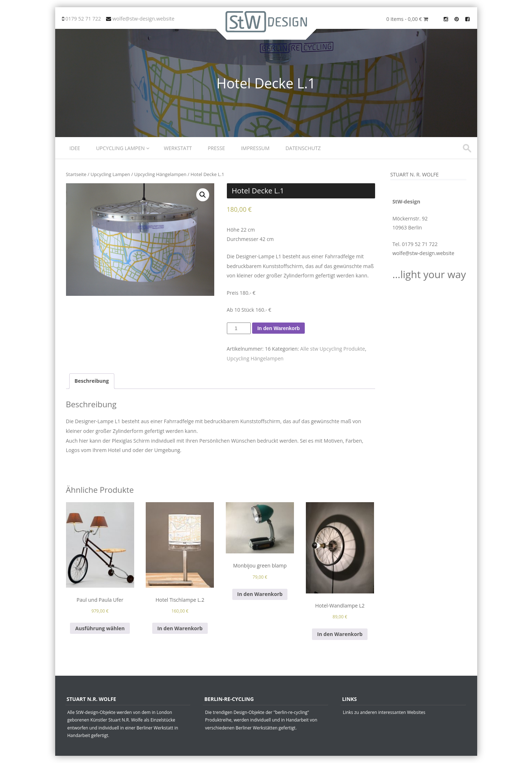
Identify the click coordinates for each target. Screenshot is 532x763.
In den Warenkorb (278, 328)
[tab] (92, 381)
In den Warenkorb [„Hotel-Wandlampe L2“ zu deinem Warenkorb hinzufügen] (340, 634)
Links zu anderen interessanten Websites (384, 712)
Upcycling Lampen (120, 148)
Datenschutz (303, 148)
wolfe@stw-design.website (423, 253)
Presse (216, 148)
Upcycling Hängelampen (160, 174)
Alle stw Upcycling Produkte (333, 349)
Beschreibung (92, 381)
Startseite (76, 174)
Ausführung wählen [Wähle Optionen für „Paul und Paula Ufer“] (100, 628)
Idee (75, 148)
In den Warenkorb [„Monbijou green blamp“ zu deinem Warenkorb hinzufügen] (260, 594)
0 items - (407, 19)
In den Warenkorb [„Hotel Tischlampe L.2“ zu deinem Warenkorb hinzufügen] (180, 628)
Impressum (255, 148)
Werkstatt (178, 148)
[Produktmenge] (239, 328)
